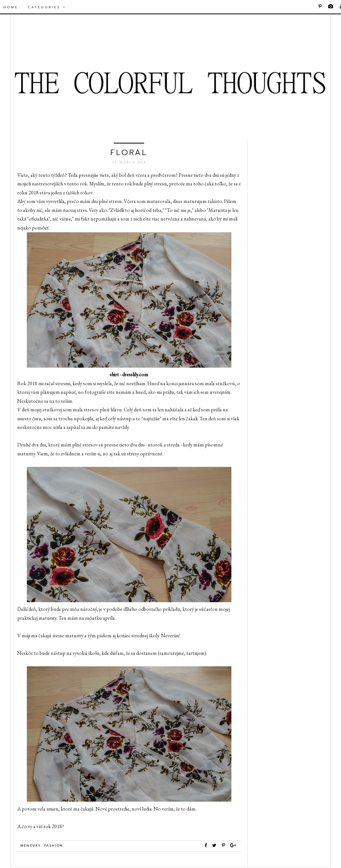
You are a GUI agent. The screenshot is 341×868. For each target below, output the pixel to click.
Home (11, 7)
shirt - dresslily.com (129, 374)
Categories (47, 7)
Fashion (54, 846)
